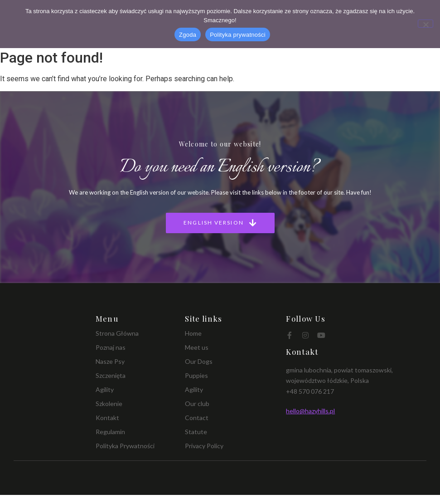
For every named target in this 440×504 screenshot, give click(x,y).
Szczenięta (111, 375)
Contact (197, 418)
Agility (105, 389)
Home (193, 333)
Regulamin (110, 432)
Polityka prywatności (238, 35)
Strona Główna (117, 333)
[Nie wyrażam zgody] (425, 24)
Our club (197, 404)
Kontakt (107, 418)
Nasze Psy (110, 361)
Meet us (197, 347)
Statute (196, 432)
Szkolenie (109, 404)
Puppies (196, 375)
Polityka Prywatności (125, 446)
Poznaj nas (111, 347)
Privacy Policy (204, 446)
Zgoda (188, 35)
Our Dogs (199, 361)
